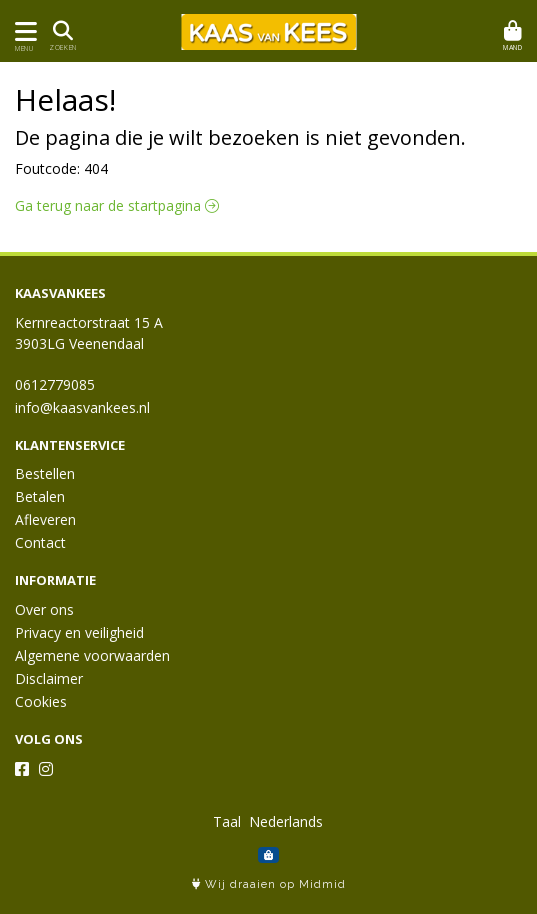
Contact (40, 542)
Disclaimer (49, 678)
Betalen (40, 496)
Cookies (41, 701)
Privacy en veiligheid (79, 632)
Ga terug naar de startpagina (117, 205)
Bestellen (45, 473)
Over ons (44, 609)
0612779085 (55, 384)
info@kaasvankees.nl (82, 407)
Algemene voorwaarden (92, 655)
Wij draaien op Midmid (269, 884)
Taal (227, 821)
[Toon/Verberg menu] (22, 31)
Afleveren (45, 519)
